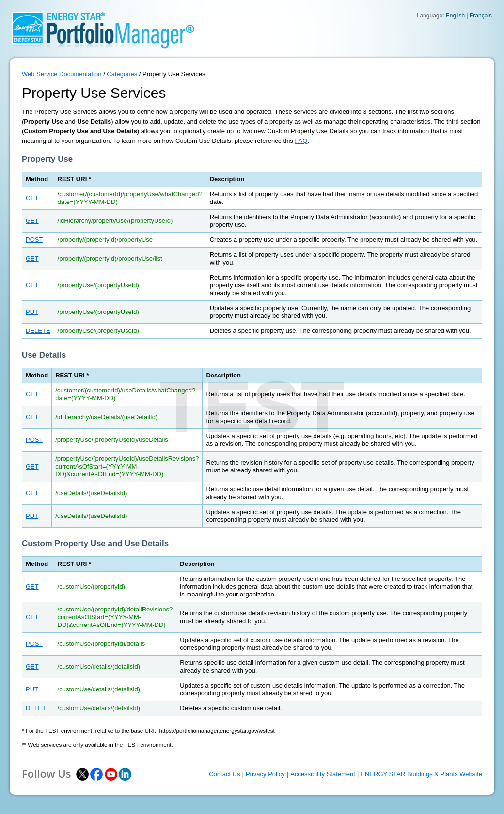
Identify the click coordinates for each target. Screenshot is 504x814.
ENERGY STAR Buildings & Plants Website (421, 774)
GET (32, 198)
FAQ (301, 141)
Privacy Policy (265, 774)
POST (34, 240)
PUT (32, 312)
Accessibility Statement (323, 774)
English (455, 16)
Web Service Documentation (62, 74)
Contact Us (224, 774)
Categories (122, 74)
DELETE (38, 331)
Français (481, 16)
